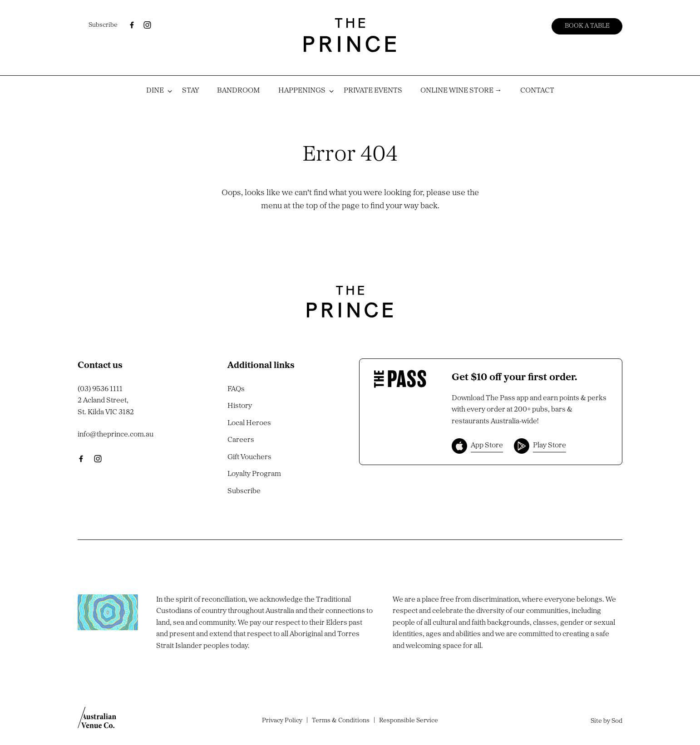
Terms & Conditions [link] (341, 721)
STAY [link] (190, 91)
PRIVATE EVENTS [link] (373, 91)
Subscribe (103, 25)
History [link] (240, 406)
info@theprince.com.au (116, 435)
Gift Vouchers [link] (249, 457)
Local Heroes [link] (249, 423)
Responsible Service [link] (409, 721)
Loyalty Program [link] (254, 474)
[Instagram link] (147, 25)
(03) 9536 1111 (100, 389)
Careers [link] (241, 440)
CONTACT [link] (537, 91)
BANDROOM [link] (239, 91)
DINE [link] (155, 91)
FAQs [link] (236, 389)
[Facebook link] (132, 25)
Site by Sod (606, 721)
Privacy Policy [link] (282, 721)
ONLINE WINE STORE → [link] (461, 91)
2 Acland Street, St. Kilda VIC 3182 (106, 407)
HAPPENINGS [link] (302, 91)
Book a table (587, 26)
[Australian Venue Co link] (97, 720)
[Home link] (350, 35)
